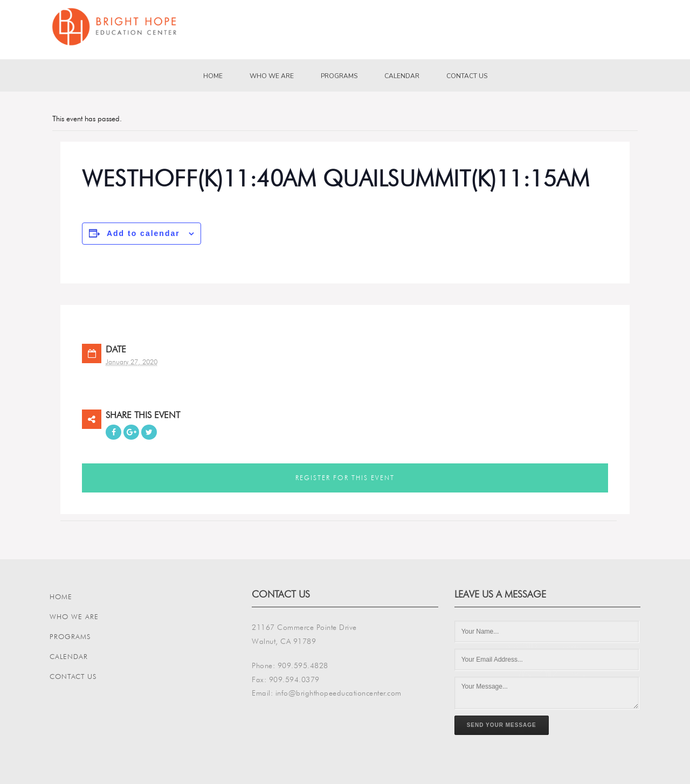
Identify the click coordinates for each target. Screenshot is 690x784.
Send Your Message (502, 725)
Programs (339, 76)
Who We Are (272, 76)
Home (213, 76)
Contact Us (467, 76)
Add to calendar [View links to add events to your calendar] (143, 233)
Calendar (402, 76)
